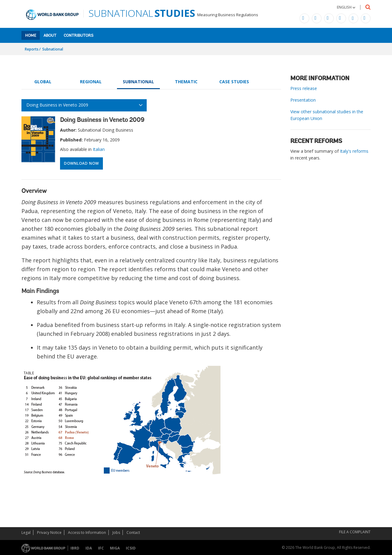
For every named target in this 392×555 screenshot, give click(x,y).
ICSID (131, 548)
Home (31, 36)
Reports (32, 49)
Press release (304, 88)
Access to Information (87, 532)
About (50, 36)
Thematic (186, 82)
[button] (346, 7)
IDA (89, 548)
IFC (101, 548)
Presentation (303, 100)
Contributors (79, 36)
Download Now (81, 163)
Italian (99, 149)
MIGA (115, 548)
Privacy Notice (49, 532)
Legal (26, 532)
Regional (91, 82)
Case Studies (234, 82)
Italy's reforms (354, 151)
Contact (133, 532)
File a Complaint (355, 532)
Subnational (53, 49)
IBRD (75, 548)
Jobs (116, 532)
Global (43, 82)
